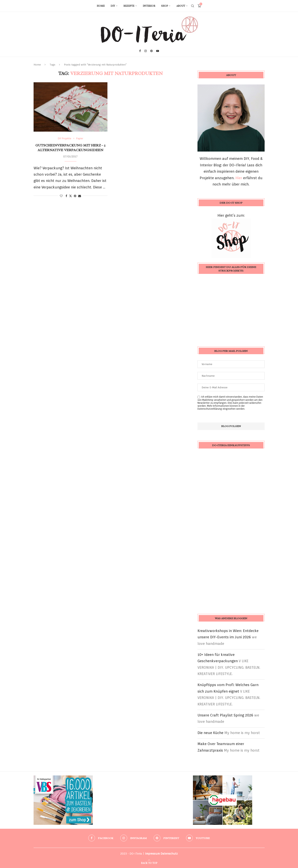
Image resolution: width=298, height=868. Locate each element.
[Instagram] (146, 51)
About (181, 6)
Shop (165, 6)
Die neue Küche (210, 733)
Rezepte (129, 6)
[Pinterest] (151, 51)
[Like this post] (61, 196)
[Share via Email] (80, 196)
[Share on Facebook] (66, 196)
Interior (149, 6)
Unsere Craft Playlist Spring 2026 (225, 715)
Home (101, 6)
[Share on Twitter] (71, 196)
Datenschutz (169, 854)
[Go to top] (149, 863)
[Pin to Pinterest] (75, 196)
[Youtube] (158, 51)
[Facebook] (140, 51)
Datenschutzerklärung (210, 409)
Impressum (152, 854)
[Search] (193, 6)
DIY (113, 6)
